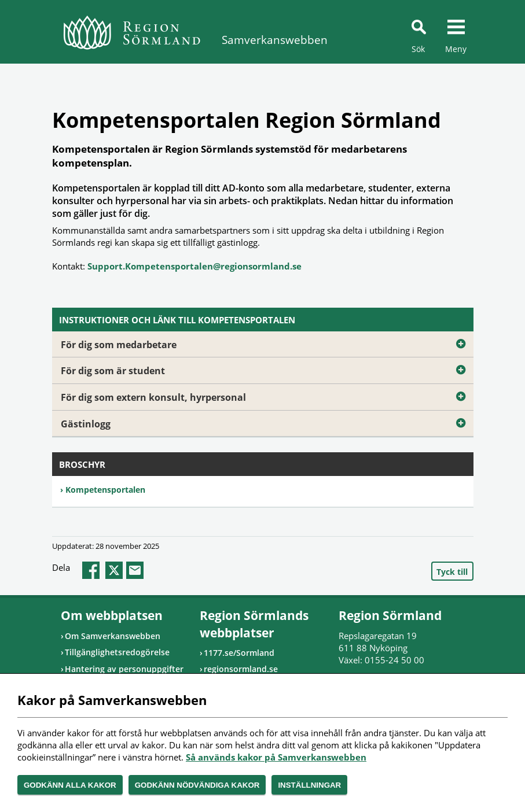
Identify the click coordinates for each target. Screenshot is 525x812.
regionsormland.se (241, 669)
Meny (456, 49)
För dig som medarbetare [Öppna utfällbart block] (267, 342)
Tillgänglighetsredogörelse (117, 652)
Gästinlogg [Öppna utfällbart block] (267, 421)
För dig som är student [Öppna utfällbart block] (267, 368)
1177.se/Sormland (239, 653)
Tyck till (452, 572)
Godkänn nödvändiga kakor (197, 785)
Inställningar (309, 785)
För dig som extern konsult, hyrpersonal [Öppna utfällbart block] (267, 395)
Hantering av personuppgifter (124, 669)
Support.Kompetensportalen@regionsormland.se (194, 266)
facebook (91, 570)
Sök (418, 49)
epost (135, 570)
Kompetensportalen (105, 490)
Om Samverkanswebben (113, 636)
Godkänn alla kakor (70, 785)
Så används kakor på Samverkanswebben (276, 757)
